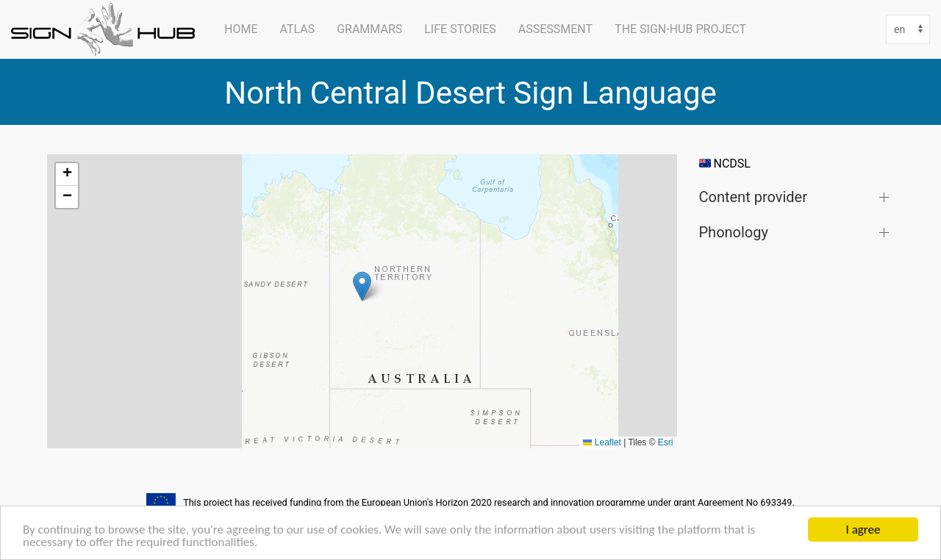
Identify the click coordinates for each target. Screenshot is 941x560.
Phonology (734, 232)
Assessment (555, 29)
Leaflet (602, 442)
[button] (362, 286)
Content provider (753, 197)
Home (241, 29)
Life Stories (460, 29)
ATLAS (297, 29)
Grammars (369, 29)
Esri (666, 442)
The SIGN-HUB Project (680, 29)
